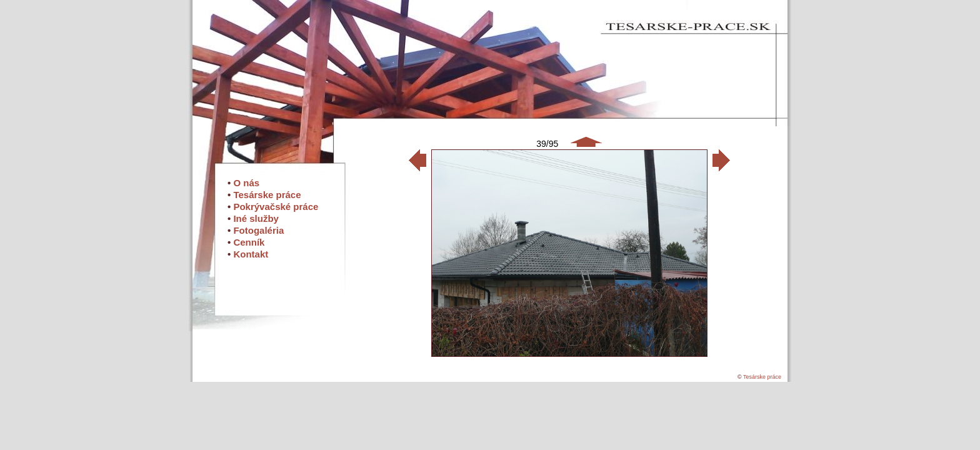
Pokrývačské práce (276, 207)
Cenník (249, 242)
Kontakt (251, 254)
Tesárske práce (267, 195)
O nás (246, 183)
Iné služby (256, 218)
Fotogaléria (258, 230)
